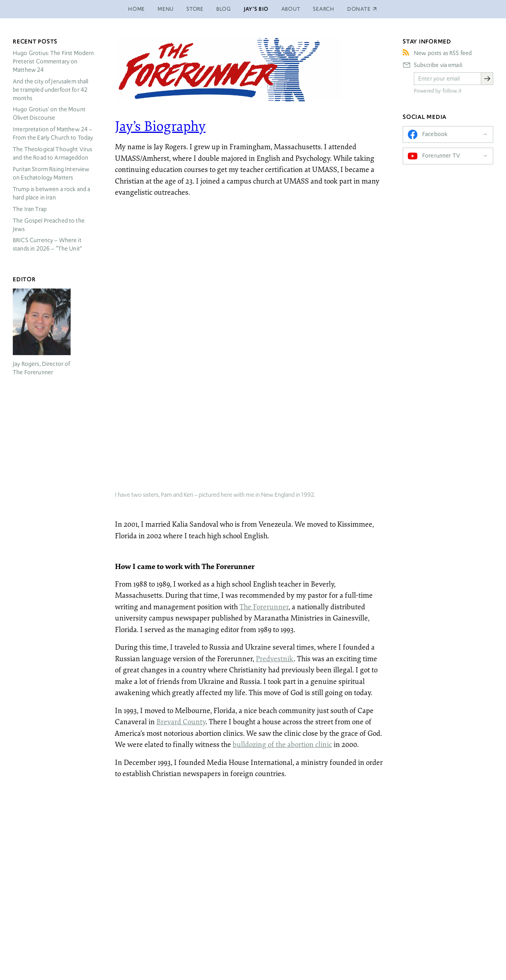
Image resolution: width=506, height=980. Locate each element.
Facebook (435, 134)
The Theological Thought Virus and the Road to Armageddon (52, 153)
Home (136, 9)
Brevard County (181, 453)
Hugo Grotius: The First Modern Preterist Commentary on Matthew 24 (53, 61)
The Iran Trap (30, 209)
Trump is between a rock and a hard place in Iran (51, 193)
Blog (224, 9)
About (291, 9)
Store (195, 9)
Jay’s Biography (160, 126)
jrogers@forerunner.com (253, 969)
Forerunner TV (441, 156)
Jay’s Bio (256, 9)
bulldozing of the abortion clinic (282, 476)
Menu (166, 9)
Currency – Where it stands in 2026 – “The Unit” (47, 244)
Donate (359, 928)
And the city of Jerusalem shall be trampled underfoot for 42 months (51, 90)
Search (324, 9)
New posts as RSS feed (443, 53)
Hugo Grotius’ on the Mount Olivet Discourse (49, 114)
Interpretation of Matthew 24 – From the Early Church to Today (53, 133)
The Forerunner (264, 338)
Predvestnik (275, 390)
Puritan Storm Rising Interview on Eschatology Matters (51, 173)
